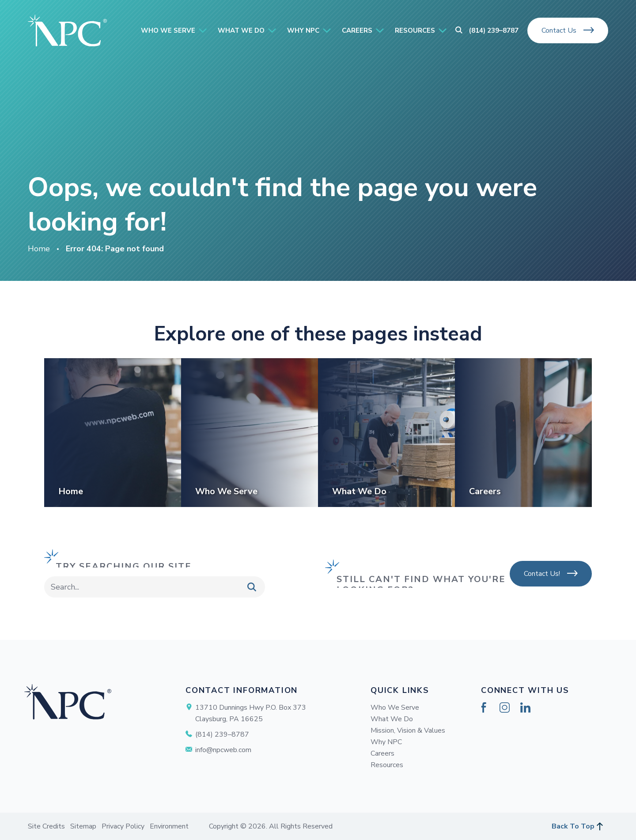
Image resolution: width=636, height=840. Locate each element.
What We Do (392, 719)
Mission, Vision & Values (408, 730)
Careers (382, 753)
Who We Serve (395, 708)
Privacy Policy (123, 826)
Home (39, 249)
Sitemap (83, 826)
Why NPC (386, 742)
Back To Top (573, 826)
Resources (387, 765)
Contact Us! (542, 574)
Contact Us (559, 30)
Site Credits (46, 826)
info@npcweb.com (223, 750)
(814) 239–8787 (494, 30)
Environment (169, 826)
